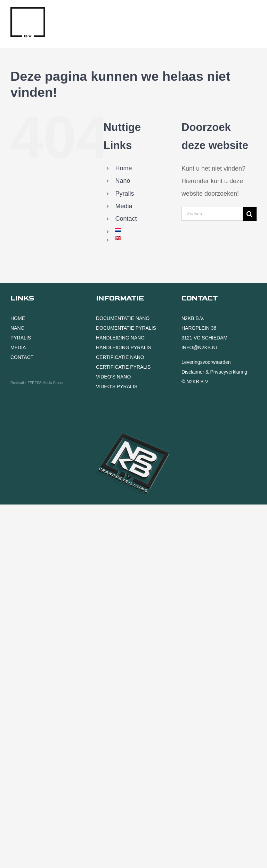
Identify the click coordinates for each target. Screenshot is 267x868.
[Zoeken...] (212, 214)
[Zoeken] (250, 214)
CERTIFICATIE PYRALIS (123, 367)
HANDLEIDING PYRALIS (124, 347)
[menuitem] (143, 230)
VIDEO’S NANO (113, 377)
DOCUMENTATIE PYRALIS (126, 328)
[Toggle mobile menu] (253, 15)
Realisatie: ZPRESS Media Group (37, 383)
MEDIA (18, 347)
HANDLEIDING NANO (120, 338)
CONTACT (22, 357)
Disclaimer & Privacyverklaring (214, 372)
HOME (18, 318)
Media (124, 206)
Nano (123, 181)
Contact (126, 219)
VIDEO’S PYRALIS (117, 386)
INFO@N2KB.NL (200, 347)
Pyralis (124, 194)
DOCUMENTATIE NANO (123, 318)
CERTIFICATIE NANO (120, 357)
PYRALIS (21, 338)
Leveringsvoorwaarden (206, 362)
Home (123, 168)
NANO (17, 328)
